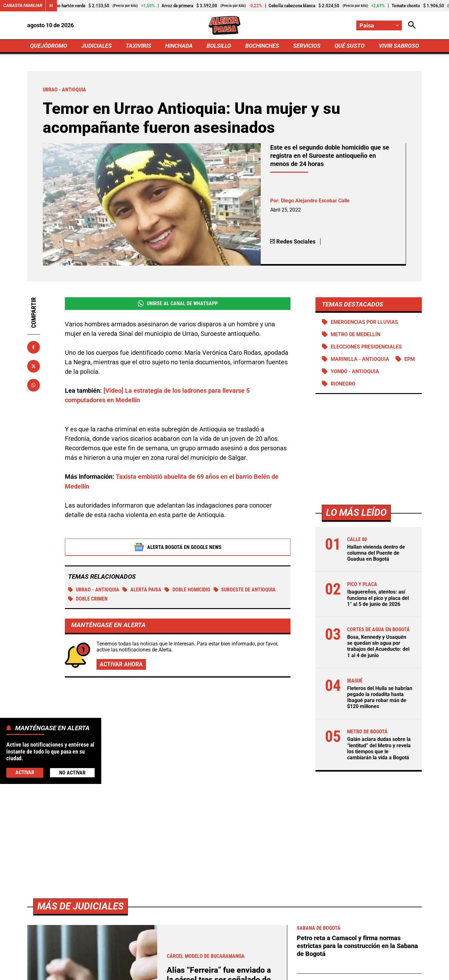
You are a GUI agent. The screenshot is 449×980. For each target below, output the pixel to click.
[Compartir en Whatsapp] (34, 386)
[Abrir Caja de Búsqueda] (412, 25)
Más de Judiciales (81, 908)
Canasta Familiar (23, 6)
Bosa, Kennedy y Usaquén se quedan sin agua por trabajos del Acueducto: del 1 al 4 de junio (378, 648)
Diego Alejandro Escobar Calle (315, 202)
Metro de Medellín (355, 336)
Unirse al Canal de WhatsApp (178, 305)
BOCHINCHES (262, 46)
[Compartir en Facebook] (34, 348)
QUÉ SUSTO (349, 46)
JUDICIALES (97, 46)
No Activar (72, 773)
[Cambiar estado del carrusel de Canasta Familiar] (51, 6)
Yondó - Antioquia (355, 373)
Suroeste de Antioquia (245, 590)
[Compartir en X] (34, 367)
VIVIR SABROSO (399, 46)
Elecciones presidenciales (366, 348)
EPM (410, 360)
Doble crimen (88, 599)
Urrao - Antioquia (94, 590)
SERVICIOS (307, 46)
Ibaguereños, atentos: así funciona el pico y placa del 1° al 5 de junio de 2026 (378, 599)
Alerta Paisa (142, 590)
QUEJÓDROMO (49, 46)
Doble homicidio (187, 590)
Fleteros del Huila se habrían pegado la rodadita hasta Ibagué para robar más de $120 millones (380, 699)
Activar (25, 772)
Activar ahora (121, 665)
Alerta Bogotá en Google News (178, 547)
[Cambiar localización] (379, 25)
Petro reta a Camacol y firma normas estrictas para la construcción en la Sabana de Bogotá (357, 947)
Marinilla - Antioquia (360, 360)
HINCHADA (179, 46)
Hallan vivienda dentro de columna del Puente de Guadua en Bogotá (376, 555)
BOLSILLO (219, 46)
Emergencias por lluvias (364, 323)
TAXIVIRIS (138, 46)
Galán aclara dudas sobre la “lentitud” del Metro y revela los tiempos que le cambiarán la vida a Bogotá (379, 750)
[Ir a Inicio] (224, 26)
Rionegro (343, 385)
